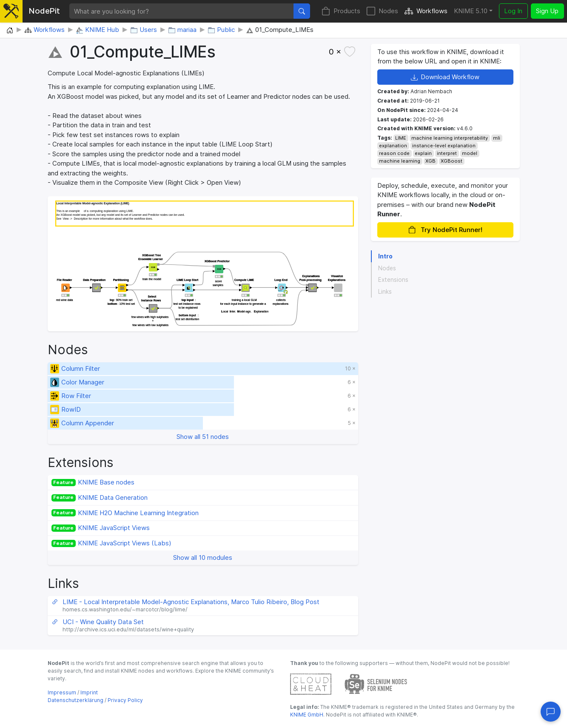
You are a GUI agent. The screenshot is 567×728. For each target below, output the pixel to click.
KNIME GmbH (307, 715)
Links (385, 292)
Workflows (426, 11)
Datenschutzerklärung (76, 700)
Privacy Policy (125, 700)
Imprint (89, 692)
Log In (513, 11)
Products (341, 11)
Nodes (382, 11)
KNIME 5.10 (471, 11)
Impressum (62, 692)
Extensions (393, 280)
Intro (385, 256)
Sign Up (547, 11)
